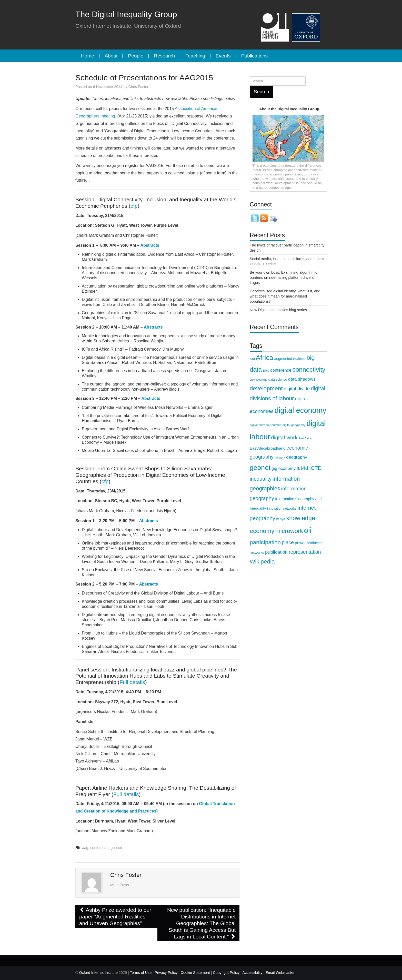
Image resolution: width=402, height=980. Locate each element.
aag (85, 848)
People (136, 56)
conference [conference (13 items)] (281, 370)
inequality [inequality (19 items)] (261, 479)
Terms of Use (141, 973)
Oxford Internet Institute (98, 973)
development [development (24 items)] (266, 388)
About (111, 56)
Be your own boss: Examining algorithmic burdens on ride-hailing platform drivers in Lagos (284, 278)
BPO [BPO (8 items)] (266, 371)
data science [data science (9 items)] (278, 379)
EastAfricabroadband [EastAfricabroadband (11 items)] (268, 448)
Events (223, 56)
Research (164, 56)
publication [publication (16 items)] (276, 552)
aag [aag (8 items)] (252, 359)
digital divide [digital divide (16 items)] (297, 389)
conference (99, 848)
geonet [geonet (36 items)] (260, 468)
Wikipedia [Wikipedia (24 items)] (262, 562)
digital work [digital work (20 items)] (284, 437)
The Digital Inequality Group (126, 14)
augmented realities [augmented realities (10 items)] (290, 359)
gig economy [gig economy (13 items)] (284, 468)
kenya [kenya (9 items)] (281, 519)
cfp (134, 206)
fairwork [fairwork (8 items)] (280, 458)
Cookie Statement (195, 973)
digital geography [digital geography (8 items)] (294, 425)
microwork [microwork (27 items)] (289, 531)
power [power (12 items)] (300, 543)
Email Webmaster (280, 973)
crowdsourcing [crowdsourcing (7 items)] (259, 380)
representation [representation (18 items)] (305, 552)
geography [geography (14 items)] (297, 457)
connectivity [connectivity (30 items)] (309, 369)
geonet (116, 848)
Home (88, 56)
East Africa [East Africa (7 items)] (305, 438)
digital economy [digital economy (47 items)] (300, 410)
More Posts (120, 885)
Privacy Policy (166, 973)
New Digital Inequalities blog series (278, 310)
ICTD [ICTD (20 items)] (315, 468)
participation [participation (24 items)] (265, 542)
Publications (254, 56)
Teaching (195, 56)
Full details (132, 682)
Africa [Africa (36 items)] (265, 358)
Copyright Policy (226, 973)
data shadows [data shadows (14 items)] (302, 379)
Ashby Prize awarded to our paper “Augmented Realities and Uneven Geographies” (115, 917)
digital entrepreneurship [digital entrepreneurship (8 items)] (266, 425)
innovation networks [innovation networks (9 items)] (282, 508)
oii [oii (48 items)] (308, 530)
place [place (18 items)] (288, 542)
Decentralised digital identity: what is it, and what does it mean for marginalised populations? (285, 296)
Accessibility (252, 973)
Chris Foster (138, 87)
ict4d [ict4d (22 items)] (302, 468)
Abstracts (150, 245)
